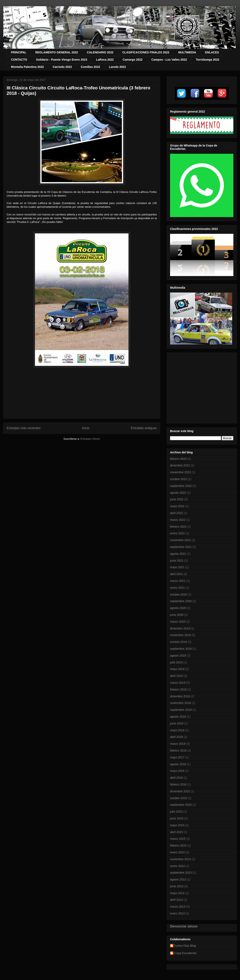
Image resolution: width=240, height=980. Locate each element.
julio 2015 (176, 812)
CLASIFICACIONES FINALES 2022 (146, 52)
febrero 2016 (178, 784)
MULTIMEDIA (187, 52)
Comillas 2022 (90, 67)
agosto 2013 (178, 879)
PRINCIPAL (19, 52)
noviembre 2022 (180, 472)
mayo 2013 (177, 893)
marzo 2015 (178, 839)
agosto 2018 (178, 717)
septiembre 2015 (181, 805)
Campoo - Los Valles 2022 (169, 60)
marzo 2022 (178, 520)
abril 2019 (176, 676)
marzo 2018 (178, 744)
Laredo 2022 (118, 67)
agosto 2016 (178, 764)
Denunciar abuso (184, 926)
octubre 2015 (179, 798)
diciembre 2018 (180, 696)
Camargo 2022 (133, 60)
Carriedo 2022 (62, 67)
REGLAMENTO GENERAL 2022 (56, 52)
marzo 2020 (178, 622)
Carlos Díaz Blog (185, 946)
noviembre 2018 (180, 703)
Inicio (86, 428)
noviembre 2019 (180, 635)
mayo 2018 (177, 730)
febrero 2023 (178, 459)
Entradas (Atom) (90, 439)
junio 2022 (177, 499)
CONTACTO (19, 60)
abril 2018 (176, 737)
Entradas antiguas (144, 428)
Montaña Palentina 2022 (27, 67)
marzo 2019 (178, 683)
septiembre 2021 (181, 547)
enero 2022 (177, 533)
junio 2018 (177, 723)
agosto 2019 (178, 656)
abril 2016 (176, 778)
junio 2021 (177, 561)
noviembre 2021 (180, 540)
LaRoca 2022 (105, 60)
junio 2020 (177, 615)
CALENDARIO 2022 (100, 52)
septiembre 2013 (181, 873)
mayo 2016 (177, 771)
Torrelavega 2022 (208, 60)
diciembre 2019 (180, 628)
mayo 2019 (177, 669)
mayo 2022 (177, 506)
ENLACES (212, 52)
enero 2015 (177, 852)
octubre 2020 (179, 594)
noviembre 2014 (180, 859)
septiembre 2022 (181, 486)
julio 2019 (176, 662)
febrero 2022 (178, 527)
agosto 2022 (178, 493)
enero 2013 (177, 913)
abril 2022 (176, 513)
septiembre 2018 (181, 710)
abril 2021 (176, 574)
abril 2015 (176, 832)
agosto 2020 (178, 608)
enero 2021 (177, 588)
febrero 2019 (178, 689)
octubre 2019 (179, 642)
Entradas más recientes (24, 428)
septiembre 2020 (181, 601)
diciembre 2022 (180, 465)
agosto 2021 (178, 554)
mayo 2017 (177, 757)
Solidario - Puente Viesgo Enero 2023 (62, 60)
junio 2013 (177, 886)
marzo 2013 (178, 907)
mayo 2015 (177, 825)
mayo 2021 (177, 567)
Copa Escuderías (185, 953)
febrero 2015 (178, 845)
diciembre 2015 (180, 791)
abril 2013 (176, 900)
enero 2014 (177, 866)
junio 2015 (177, 818)
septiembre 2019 (181, 649)
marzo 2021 (178, 581)
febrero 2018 (178, 751)
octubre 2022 (179, 479)
